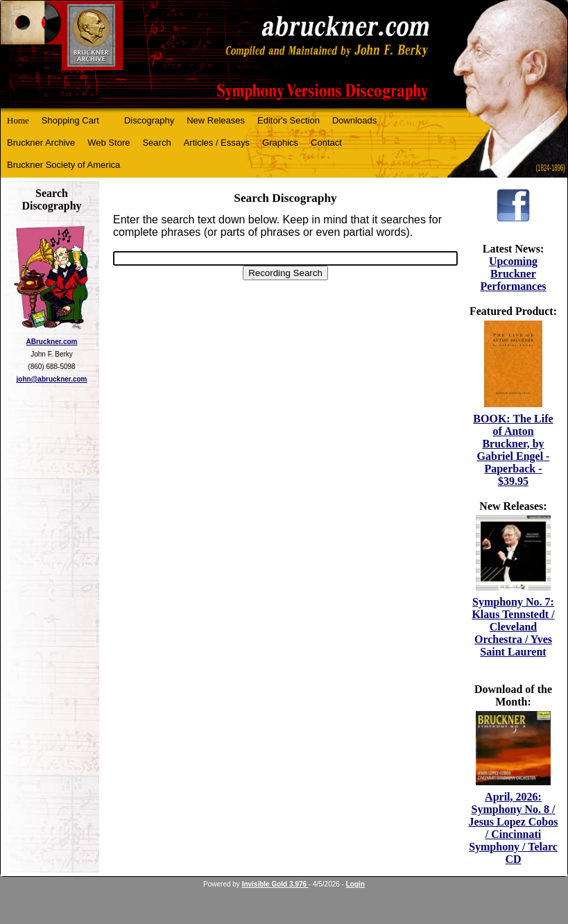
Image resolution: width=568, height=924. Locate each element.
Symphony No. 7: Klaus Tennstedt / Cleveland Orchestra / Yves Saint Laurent (513, 627)
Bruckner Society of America (63, 165)
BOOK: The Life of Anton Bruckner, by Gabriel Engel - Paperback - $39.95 (513, 450)
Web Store (109, 143)
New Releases (216, 120)
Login (355, 884)
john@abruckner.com (52, 379)
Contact (326, 143)
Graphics (280, 143)
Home (18, 120)
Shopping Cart (70, 120)
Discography (149, 120)
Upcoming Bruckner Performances (513, 274)
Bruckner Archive (41, 143)
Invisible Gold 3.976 (275, 884)
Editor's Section (289, 120)
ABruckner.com (52, 342)
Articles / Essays (217, 143)
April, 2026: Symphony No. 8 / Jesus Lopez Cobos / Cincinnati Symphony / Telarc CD (514, 828)
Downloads (354, 120)
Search (156, 143)
